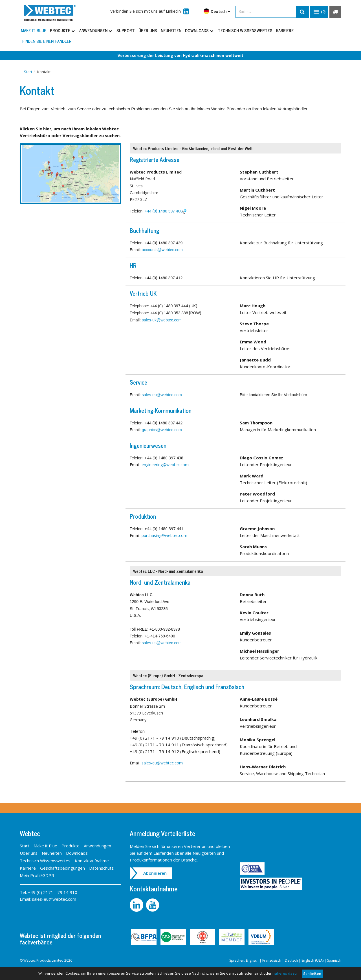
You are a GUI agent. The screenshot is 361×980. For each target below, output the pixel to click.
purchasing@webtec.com (164, 536)
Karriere (285, 30)
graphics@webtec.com (162, 430)
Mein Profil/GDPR (37, 876)
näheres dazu (285, 973)
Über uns (148, 30)
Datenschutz (101, 868)
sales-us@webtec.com (162, 643)
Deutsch (217, 11)
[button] (319, 12)
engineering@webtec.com (165, 465)
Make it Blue (34, 30)
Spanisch (334, 961)
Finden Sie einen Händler (47, 41)
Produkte (63, 30)
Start (28, 72)
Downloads (200, 30)
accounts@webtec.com (162, 250)
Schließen (312, 974)
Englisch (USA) (312, 961)
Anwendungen (96, 30)
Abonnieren (155, 873)
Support (126, 30)
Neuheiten (171, 30)
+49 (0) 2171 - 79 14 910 (53, 893)
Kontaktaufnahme (92, 861)
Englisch (252, 961)
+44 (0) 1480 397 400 (164, 211)
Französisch (272, 961)
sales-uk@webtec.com (162, 320)
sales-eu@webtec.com (162, 395)
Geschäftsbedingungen (62, 868)
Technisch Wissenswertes (245, 30)
